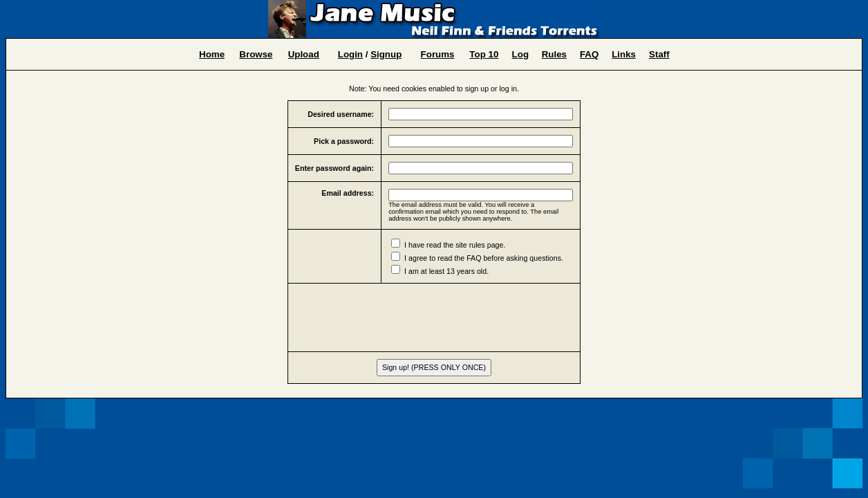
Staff (659, 54)
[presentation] (434, 317)
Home (212, 54)
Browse (256, 54)
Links (624, 54)
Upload (304, 54)
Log (520, 54)
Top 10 (484, 54)
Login (350, 54)
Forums (438, 54)
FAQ (589, 54)
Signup (386, 54)
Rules (554, 54)
